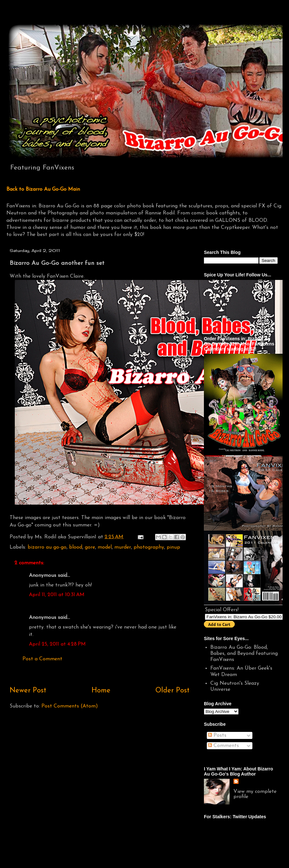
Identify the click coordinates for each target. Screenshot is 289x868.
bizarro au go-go (47, 547)
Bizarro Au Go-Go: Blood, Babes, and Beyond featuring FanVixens (244, 654)
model (105, 547)
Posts (217, 735)
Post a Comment (42, 659)
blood (76, 547)
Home (101, 691)
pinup (173, 547)
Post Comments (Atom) (70, 706)
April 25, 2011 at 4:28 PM (57, 644)
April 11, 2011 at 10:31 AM (57, 595)
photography (149, 547)
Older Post (172, 691)
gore (90, 547)
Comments (223, 746)
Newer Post (28, 691)
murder (123, 547)
